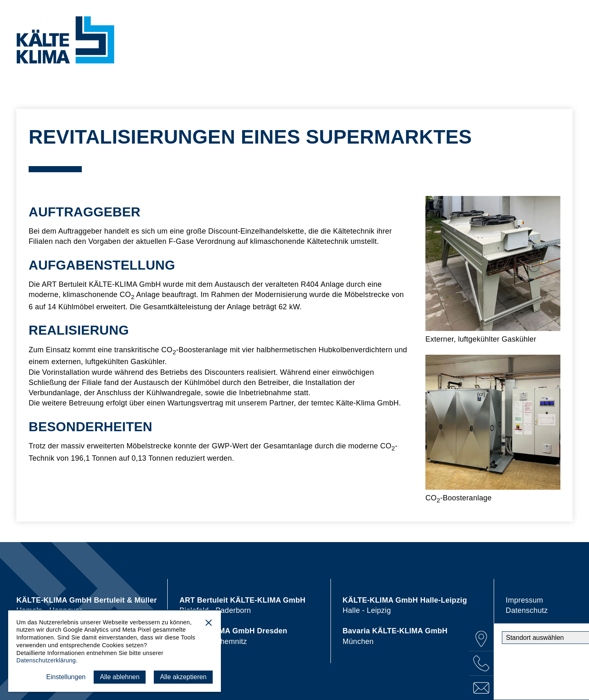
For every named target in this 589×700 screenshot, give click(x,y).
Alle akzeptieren (183, 677)
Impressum (524, 600)
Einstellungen (66, 677)
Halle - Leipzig (405, 605)
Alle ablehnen (120, 677)
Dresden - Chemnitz (233, 636)
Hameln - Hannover (87, 605)
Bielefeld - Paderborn (243, 605)
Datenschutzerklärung (46, 660)
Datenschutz (527, 610)
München (395, 636)
